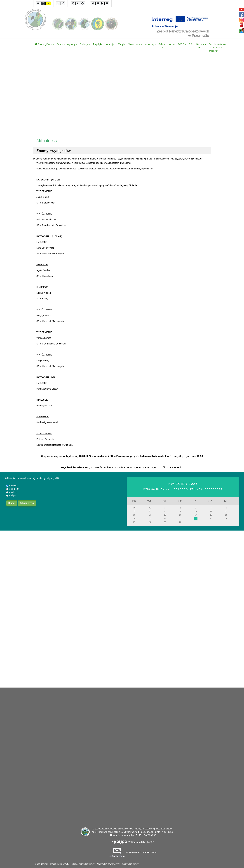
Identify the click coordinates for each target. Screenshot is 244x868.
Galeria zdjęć (162, 46)
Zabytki (122, 44)
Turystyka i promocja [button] (103, 44)
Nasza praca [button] (134, 44)
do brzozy (14, 489)
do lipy (12, 495)
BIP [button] (190, 44)
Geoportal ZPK (201, 46)
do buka (13, 486)
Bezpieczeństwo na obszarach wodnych (217, 48)
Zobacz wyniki (27, 503)
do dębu (13, 492)
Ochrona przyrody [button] (66, 44)
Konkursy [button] (149, 44)
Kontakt (172, 44)
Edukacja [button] (84, 44)
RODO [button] (181, 44)
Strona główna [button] (43, 44)
